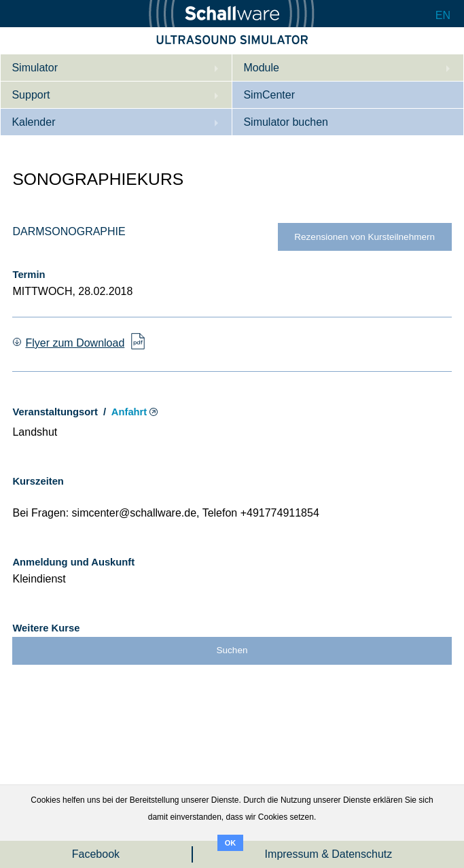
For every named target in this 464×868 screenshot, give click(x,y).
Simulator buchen (286, 122)
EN (443, 15)
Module (261, 68)
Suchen (232, 650)
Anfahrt (129, 412)
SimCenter (269, 95)
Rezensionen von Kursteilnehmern (364, 237)
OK (231, 843)
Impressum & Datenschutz (329, 854)
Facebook (96, 854)
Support (31, 95)
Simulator (35, 68)
